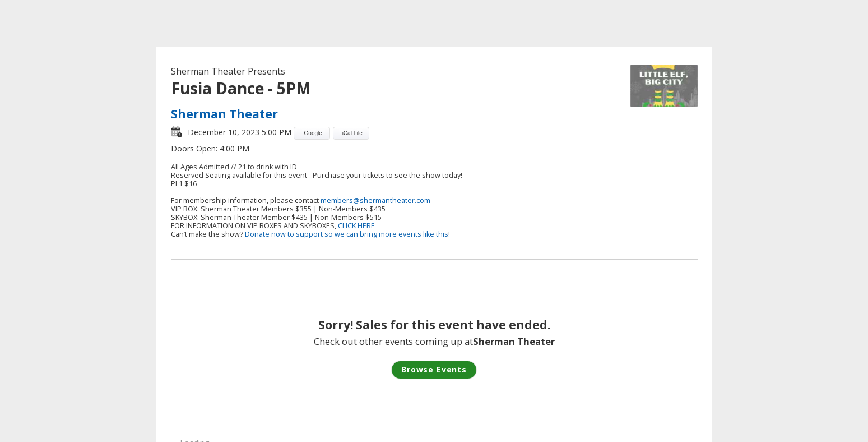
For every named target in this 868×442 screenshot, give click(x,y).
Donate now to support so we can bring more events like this (347, 234)
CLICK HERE (356, 226)
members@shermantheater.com (375, 201)
